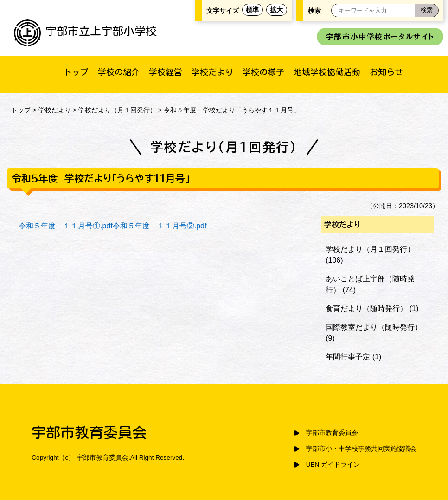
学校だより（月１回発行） (117, 110)
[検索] (427, 10)
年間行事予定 (348, 357)
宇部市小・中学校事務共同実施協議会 (361, 449)
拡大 (276, 10)
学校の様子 (263, 72)
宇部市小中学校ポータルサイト (380, 37)
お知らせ (386, 72)
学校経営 (166, 72)
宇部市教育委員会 (332, 433)
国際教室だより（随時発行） (374, 327)
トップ (76, 72)
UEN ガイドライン (333, 464)
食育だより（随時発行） (366, 308)
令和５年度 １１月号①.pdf (66, 226)
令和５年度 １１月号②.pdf (160, 226)
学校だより (212, 72)
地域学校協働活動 (327, 72)
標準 (252, 10)
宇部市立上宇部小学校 (85, 31)
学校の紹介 (119, 72)
